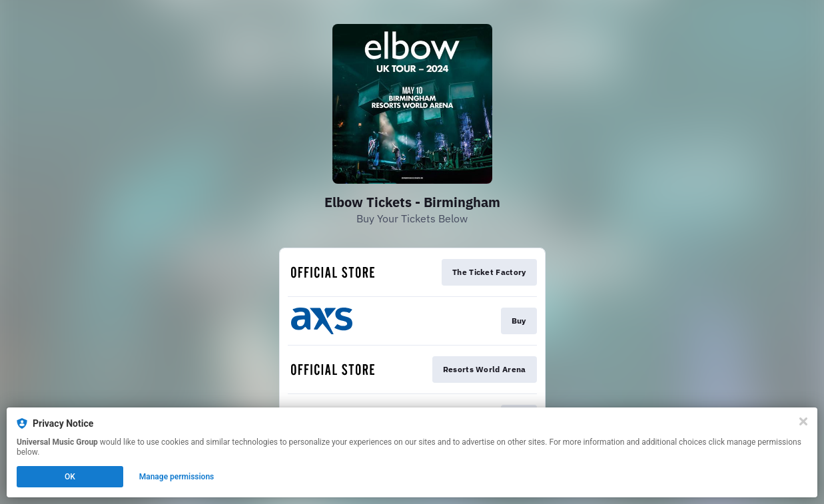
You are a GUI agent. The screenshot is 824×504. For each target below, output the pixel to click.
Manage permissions (177, 477)
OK (70, 477)
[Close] (803, 421)
